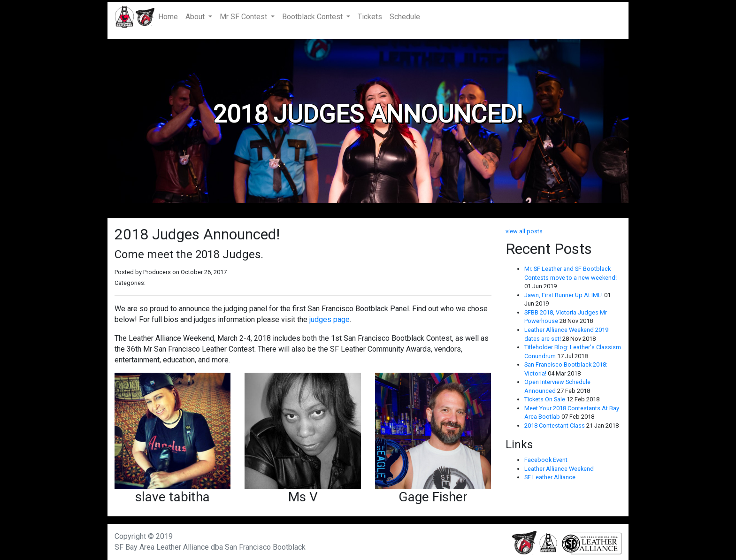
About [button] (196, 17)
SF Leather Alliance (550, 477)
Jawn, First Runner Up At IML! (564, 295)
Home (170, 16)
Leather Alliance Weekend (559, 469)
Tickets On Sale (545, 399)
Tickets (370, 17)
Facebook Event (546, 460)
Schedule (405, 17)
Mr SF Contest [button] (244, 17)
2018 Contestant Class (555, 426)
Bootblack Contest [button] (313, 17)
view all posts (524, 231)
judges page (330, 319)
